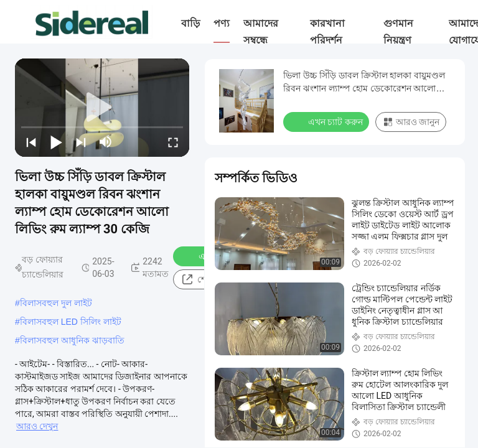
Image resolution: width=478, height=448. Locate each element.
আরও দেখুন (37, 426)
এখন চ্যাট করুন (327, 121)
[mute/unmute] (106, 142)
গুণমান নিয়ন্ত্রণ (398, 32)
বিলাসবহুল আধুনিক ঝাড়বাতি (72, 340)
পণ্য (222, 23)
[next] (81, 142)
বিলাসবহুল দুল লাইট (56, 303)
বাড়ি (190, 23)
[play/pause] (56, 142)
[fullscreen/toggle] (173, 142)
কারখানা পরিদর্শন (327, 32)
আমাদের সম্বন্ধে (261, 32)
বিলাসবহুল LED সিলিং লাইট (71, 322)
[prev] (31, 142)
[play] (102, 108)
